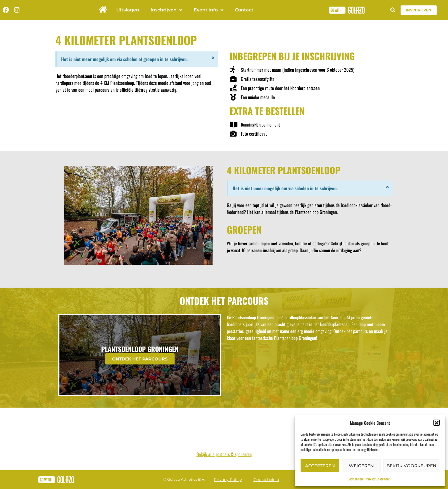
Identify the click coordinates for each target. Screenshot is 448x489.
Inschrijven (166, 10)
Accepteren (320, 466)
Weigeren (361, 466)
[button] (437, 423)
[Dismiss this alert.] (213, 58)
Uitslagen (128, 10)
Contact (244, 10)
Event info (209, 10)
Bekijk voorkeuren (411, 466)
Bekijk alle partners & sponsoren (224, 454)
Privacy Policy (228, 480)
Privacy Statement (378, 479)
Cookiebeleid (356, 479)
